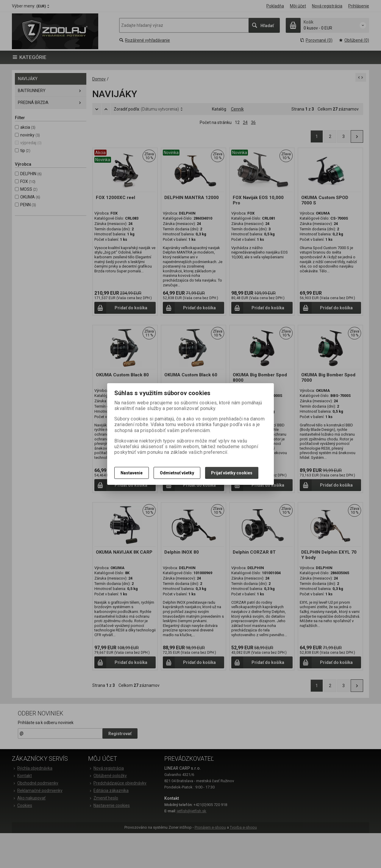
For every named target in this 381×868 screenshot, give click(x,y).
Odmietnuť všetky (177, 473)
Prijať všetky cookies (232, 473)
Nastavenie (132, 473)
